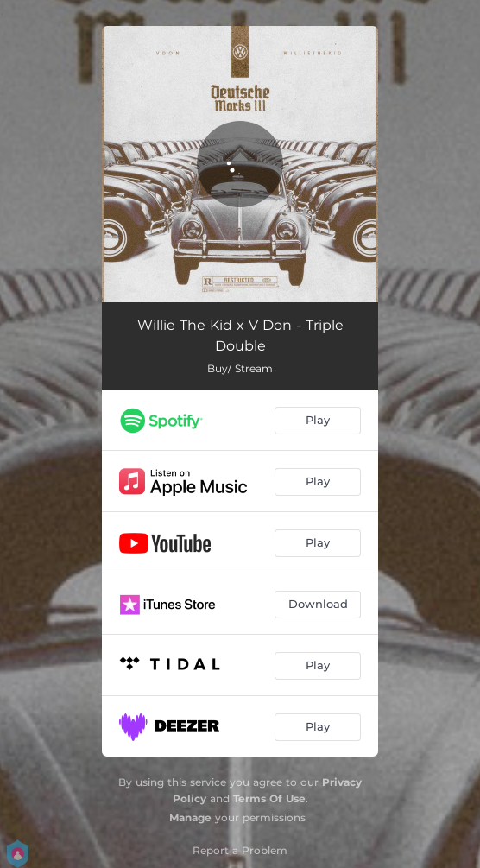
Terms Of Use (269, 798)
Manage (190, 817)
